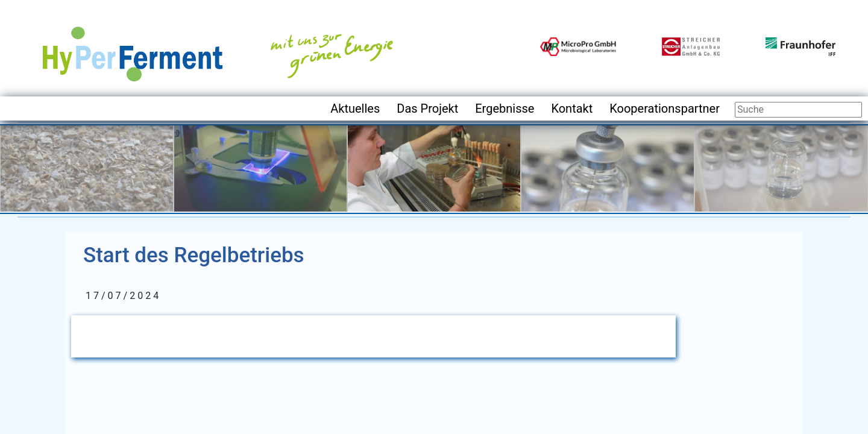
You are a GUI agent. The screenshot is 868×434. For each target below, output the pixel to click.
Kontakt (572, 108)
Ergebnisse (505, 108)
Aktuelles (355, 108)
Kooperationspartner (665, 108)
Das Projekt (427, 108)
